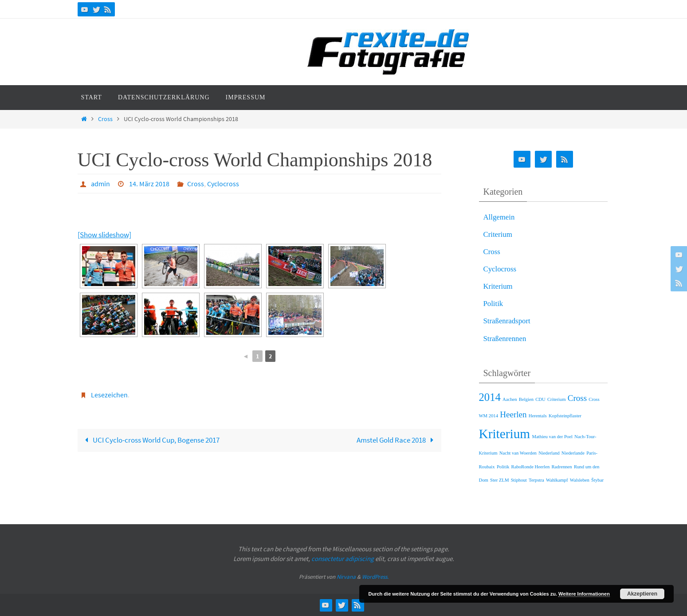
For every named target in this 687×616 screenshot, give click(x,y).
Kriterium (498, 286)
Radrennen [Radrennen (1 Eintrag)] (562, 467)
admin (100, 184)
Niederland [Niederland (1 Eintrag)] (549, 453)
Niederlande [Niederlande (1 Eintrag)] (573, 453)
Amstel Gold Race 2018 (397, 440)
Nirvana (346, 577)
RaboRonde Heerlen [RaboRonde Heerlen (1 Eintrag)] (531, 467)
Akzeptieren (642, 594)
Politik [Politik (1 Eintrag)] (503, 467)
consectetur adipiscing (343, 559)
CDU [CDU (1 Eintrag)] (540, 399)
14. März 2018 (149, 184)
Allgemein (499, 217)
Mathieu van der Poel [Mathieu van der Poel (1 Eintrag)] (552, 437)
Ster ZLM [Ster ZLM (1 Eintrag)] (499, 480)
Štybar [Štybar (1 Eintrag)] (597, 480)
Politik (493, 304)
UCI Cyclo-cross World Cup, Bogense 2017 (151, 440)
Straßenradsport (507, 321)
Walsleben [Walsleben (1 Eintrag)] (580, 480)
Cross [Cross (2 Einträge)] (577, 398)
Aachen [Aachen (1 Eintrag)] (510, 399)
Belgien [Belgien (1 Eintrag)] (526, 399)
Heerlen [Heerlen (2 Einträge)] (513, 414)
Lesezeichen (109, 395)
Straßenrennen (505, 339)
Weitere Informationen (584, 594)
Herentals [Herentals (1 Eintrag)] (538, 416)
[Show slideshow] (104, 235)
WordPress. (375, 577)
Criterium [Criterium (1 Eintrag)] (556, 399)
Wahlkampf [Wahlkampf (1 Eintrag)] (557, 480)
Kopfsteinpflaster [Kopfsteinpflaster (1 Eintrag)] (565, 416)
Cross (105, 119)
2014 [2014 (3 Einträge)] (490, 397)
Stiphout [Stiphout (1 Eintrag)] (519, 480)
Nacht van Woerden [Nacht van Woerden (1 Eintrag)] (518, 453)
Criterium (498, 234)
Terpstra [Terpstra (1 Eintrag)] (536, 480)
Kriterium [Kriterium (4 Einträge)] (505, 434)
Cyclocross (223, 184)
